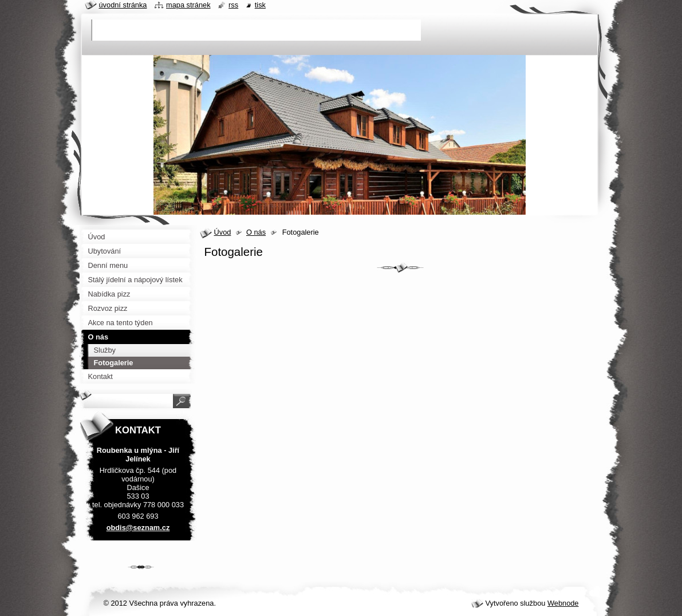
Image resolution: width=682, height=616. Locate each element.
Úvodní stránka (123, 5)
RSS (233, 5)
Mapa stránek (188, 5)
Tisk (260, 5)
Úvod (223, 232)
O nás (256, 232)
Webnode (563, 603)
